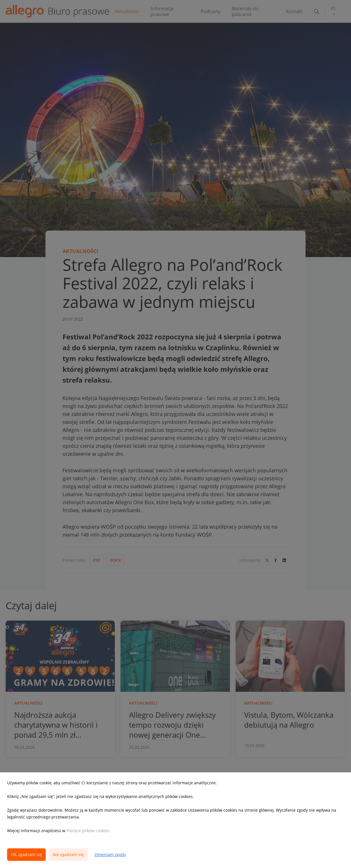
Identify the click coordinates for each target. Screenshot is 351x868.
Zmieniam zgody (110, 854)
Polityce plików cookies (88, 831)
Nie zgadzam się (68, 854)
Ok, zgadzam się (26, 854)
